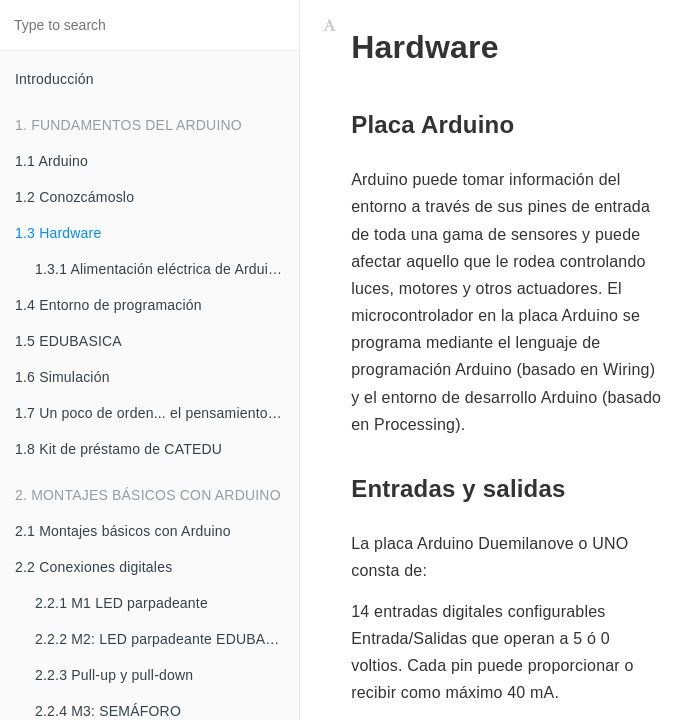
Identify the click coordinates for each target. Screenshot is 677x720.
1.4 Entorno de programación (108, 305)
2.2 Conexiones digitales (93, 567)
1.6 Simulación (62, 377)
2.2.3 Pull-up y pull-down (114, 675)
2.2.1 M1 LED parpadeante (121, 603)
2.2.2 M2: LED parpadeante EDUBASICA (167, 639)
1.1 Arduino (51, 161)
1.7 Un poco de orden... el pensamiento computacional (157, 413)
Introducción (54, 79)
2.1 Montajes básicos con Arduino (123, 531)
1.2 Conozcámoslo (74, 197)
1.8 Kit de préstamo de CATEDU (118, 449)
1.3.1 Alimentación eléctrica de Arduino (159, 269)
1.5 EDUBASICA (68, 341)
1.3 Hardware (58, 233)
